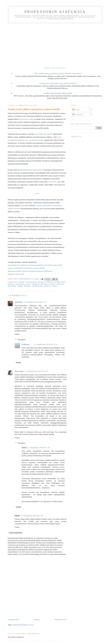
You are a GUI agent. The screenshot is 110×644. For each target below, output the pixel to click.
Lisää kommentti (15, 533)
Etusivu (37, 619)
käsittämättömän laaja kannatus (32, 170)
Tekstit (76, 110)
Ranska (27, 286)
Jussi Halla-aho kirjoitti (44, 134)
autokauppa (31, 282)
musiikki (60, 284)
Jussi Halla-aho (23, 284)
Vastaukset (21, 339)
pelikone (12, 286)
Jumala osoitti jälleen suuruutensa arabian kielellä (26, 268)
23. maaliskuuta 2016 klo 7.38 (32, 516)
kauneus (36, 284)
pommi (20, 286)
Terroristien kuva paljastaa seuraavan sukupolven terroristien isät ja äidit (35, 265)
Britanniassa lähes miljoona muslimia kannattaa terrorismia (30, 271)
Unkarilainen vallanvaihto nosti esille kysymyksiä (58, 83)
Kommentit (78, 115)
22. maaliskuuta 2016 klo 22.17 (35, 302)
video (55, 286)
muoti (53, 284)
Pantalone (19, 302)
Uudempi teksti (13, 619)
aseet (22, 282)
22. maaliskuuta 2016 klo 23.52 (36, 371)
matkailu (45, 284)
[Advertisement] (55, 45)
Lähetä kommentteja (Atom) (23, 625)
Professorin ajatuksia (55, 12)
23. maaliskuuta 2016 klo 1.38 (38, 448)
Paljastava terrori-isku (16, 274)
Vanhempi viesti (60, 619)
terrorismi (37, 286)
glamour (49, 282)
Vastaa (17, 334)
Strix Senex (19, 371)
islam (57, 282)
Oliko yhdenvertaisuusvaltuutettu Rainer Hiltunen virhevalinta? (58, 73)
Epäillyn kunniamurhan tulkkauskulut (58, 93)
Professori (26, 344)
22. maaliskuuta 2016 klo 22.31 (46, 344)
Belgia (41, 282)
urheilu (47, 286)
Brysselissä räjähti (27, 119)
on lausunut (52, 182)
